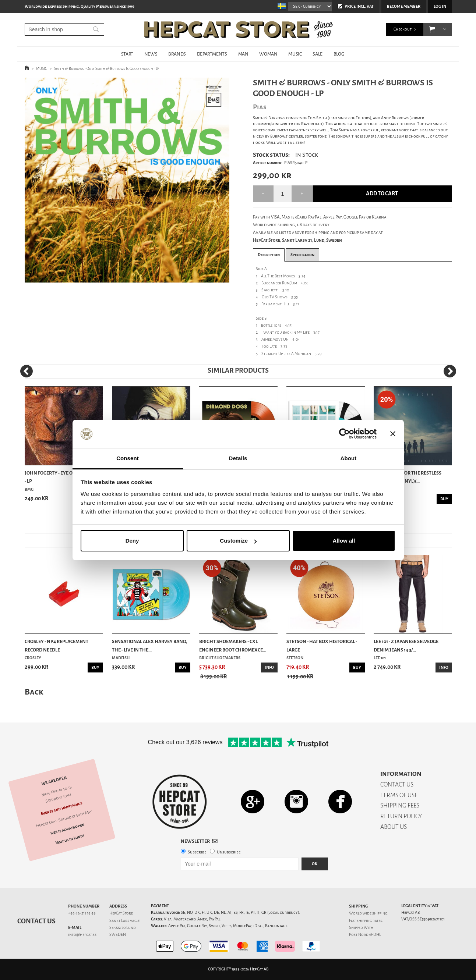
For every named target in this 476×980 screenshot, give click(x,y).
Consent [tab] (128, 458)
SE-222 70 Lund (123, 928)
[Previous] (27, 371)
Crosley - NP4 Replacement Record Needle (57, 645)
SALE (317, 54)
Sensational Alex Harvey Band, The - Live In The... (149, 645)
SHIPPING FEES (400, 805)
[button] (432, 29)
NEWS (151, 54)
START (127, 54)
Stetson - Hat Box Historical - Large (322, 645)
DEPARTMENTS (212, 54)
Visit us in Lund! (69, 839)
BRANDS (177, 54)
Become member (404, 6)
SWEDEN (118, 935)
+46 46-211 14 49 (82, 913)
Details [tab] (238, 458)
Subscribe (197, 852)
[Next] (450, 371)
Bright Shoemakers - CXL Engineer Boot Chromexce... (233, 645)
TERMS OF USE (399, 795)
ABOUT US (394, 827)
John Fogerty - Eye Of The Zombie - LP (64, 477)
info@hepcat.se (82, 935)
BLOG (339, 54)
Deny (132, 541)
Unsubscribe (229, 852)
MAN (243, 54)
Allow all (344, 541)
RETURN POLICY (401, 816)
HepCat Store (121, 913)
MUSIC (295, 54)
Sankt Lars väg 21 (125, 921)
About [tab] (349, 458)
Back (34, 692)
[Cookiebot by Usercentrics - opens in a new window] (344, 434)
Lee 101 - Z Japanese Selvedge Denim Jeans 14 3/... (406, 645)
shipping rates (369, 921)
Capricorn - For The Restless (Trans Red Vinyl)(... (408, 477)
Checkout (403, 29)
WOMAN (268, 54)
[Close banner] (393, 434)
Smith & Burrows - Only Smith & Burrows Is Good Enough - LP (107, 69)
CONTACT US (397, 784)
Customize (238, 541)
